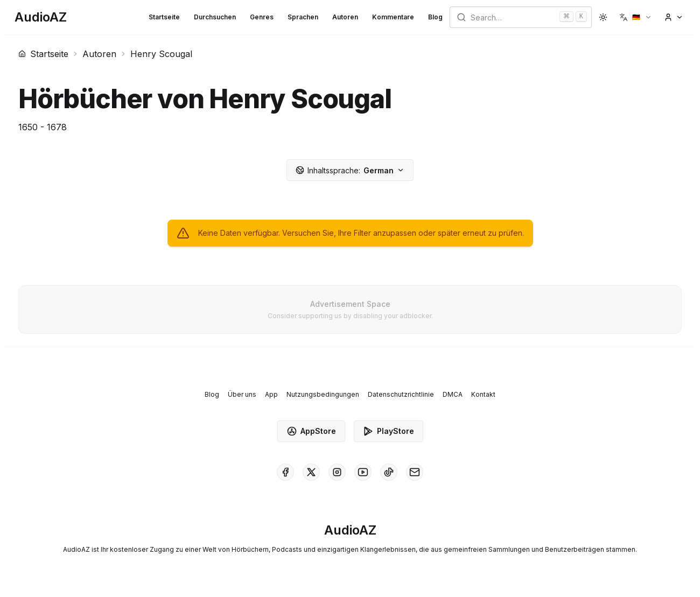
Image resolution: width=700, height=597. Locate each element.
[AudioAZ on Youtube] (363, 472)
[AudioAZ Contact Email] (415, 472)
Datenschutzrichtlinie (401, 394)
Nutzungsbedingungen (323, 394)
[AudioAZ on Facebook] (285, 472)
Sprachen (303, 17)
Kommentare (393, 17)
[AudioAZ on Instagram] (337, 472)
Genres (262, 17)
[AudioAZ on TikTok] (389, 472)
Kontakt (483, 394)
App (271, 394)
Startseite (164, 17)
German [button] (350, 170)
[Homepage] (41, 17)
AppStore (311, 431)
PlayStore (388, 431)
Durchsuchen (215, 17)
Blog (435, 17)
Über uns (242, 394)
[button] (636, 17)
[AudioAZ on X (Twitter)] (311, 472)
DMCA (453, 394)
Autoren (345, 17)
